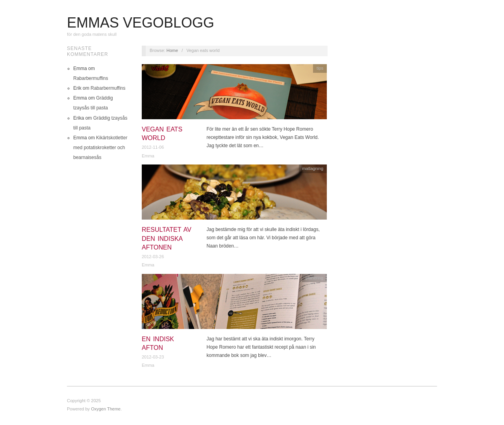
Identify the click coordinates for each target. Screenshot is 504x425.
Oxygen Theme (106, 409)
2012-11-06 (153, 147)
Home (172, 50)
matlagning (313, 168)
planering (314, 278)
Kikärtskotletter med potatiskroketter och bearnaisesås (100, 148)
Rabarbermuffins (91, 78)
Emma (148, 156)
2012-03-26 (153, 257)
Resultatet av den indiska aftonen (167, 238)
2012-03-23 (153, 357)
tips (320, 68)
